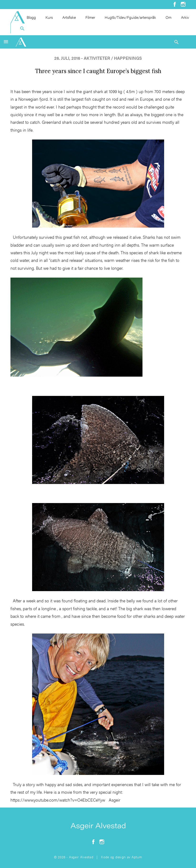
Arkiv (185, 17)
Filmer (90, 17)
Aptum (137, 857)
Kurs (49, 17)
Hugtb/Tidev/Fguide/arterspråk (130, 17)
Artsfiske (69, 17)
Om (169, 17)
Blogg (31, 17)
